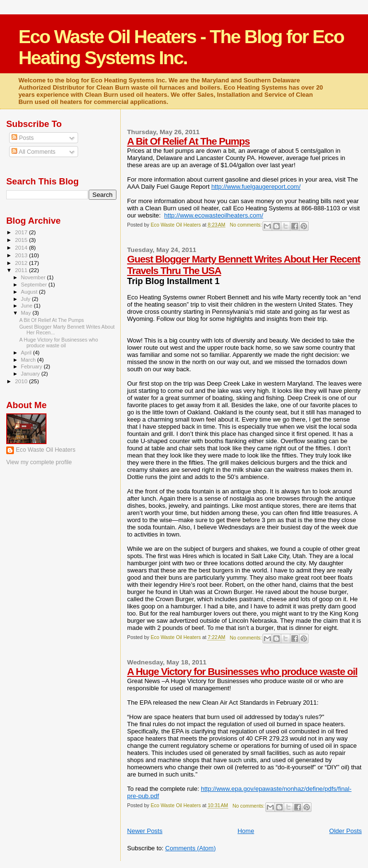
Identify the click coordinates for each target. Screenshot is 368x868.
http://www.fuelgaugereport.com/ (256, 187)
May (27, 313)
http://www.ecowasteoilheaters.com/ (214, 215)
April (27, 353)
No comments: (246, 225)
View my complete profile (39, 462)
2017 (22, 232)
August (30, 292)
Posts (23, 138)
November (34, 277)
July (27, 299)
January (31, 374)
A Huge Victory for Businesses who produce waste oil (242, 671)
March (29, 360)
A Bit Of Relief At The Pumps (188, 141)
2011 (22, 270)
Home (246, 831)
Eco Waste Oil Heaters (46, 450)
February (33, 366)
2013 (22, 255)
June (28, 306)
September (35, 285)
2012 (22, 263)
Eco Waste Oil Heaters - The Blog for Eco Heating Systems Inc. (181, 47)
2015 (22, 240)
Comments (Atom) (190, 848)
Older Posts (345, 831)
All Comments (34, 152)
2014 (22, 247)
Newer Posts (145, 831)
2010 (22, 381)
